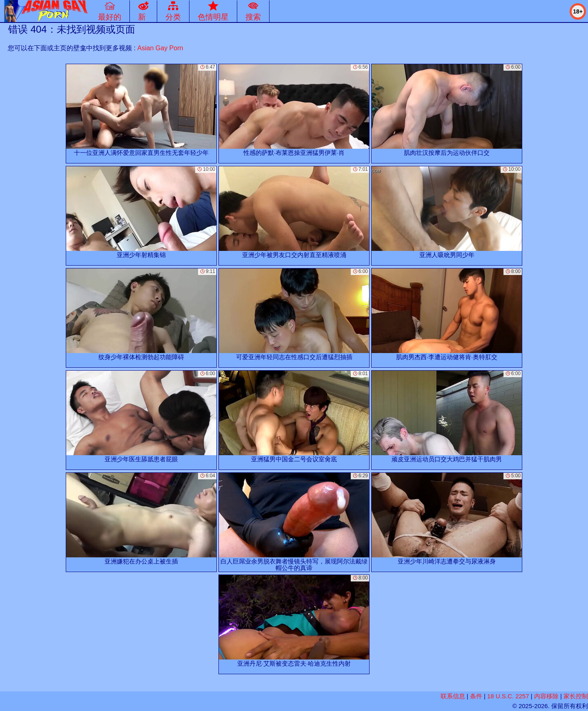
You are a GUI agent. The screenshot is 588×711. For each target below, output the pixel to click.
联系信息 (453, 696)
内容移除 (546, 696)
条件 (476, 696)
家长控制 (576, 696)
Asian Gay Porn (160, 48)
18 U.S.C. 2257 (508, 696)
